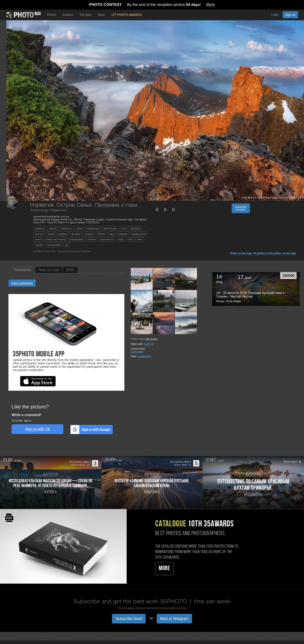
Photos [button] (52, 15)
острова (89, 234)
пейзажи (92, 239)
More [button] (101, 15)
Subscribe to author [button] (241, 208)
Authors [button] (68, 15)
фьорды (76, 234)
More (164, 569)
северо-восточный (55, 239)
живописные (107, 239)
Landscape (137, 352)
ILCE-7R (149, 344)
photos (151, 339)
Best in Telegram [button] (174, 619)
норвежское (93, 228)
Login (275, 15)
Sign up (290, 15)
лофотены (66, 228)
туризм (39, 245)
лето (140, 239)
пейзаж (101, 234)
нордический (139, 234)
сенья (79, 228)
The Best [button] (85, 15)
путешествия (54, 245)
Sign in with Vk (37, 429)
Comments (23, 270)
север (38, 239)
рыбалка (63, 234)
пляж (124, 228)
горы (112, 234)
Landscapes (145, 356)
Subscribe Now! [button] (129, 619)
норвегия (40, 228)
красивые (136, 228)
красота (39, 234)
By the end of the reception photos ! (152, 5)
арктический (110, 228)
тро (67, 245)
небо (131, 239)
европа (53, 228)
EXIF (70, 270)
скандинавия (76, 239)
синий (51, 234)
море (121, 239)
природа (123, 234)
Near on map (49, 270)
